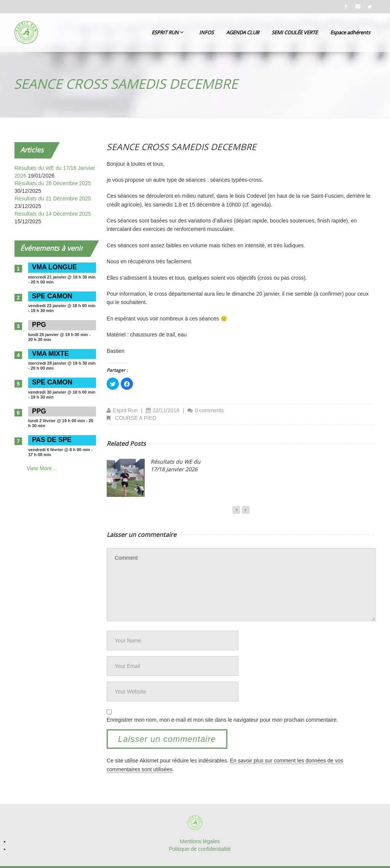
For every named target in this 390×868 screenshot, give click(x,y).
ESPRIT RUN (168, 32)
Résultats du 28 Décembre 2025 (53, 183)
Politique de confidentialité (200, 849)
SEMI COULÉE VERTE (295, 32)
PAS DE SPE (52, 440)
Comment (241, 585)
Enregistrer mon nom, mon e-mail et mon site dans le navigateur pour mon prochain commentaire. (222, 720)
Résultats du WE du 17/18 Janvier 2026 (175, 465)
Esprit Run (125, 410)
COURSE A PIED (136, 418)
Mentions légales (200, 841)
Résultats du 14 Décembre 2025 (53, 214)
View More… (42, 468)
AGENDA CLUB (243, 32)
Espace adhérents (350, 32)
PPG (39, 325)
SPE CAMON (52, 296)
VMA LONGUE (54, 267)
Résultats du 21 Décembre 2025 (53, 199)
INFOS (206, 32)
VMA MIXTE (50, 354)
